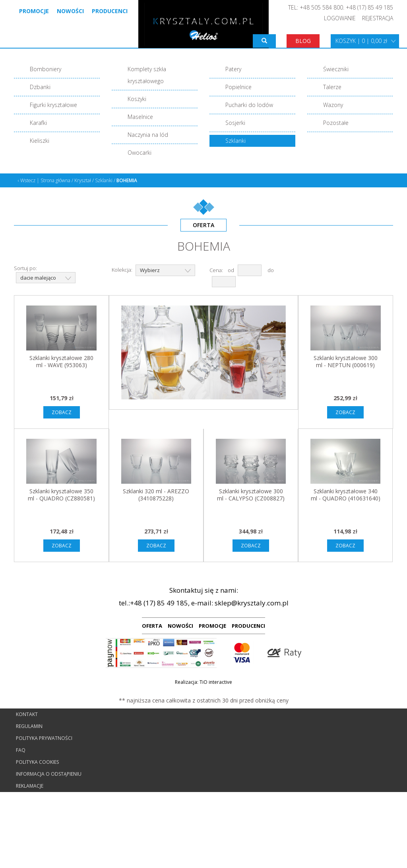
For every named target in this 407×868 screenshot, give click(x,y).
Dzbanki (40, 87)
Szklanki (235, 141)
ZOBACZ (62, 412)
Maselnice (140, 117)
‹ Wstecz (27, 180)
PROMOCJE (212, 626)
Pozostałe (336, 123)
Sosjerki (235, 123)
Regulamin (29, 726)
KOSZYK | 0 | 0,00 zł (361, 41)
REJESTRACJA (378, 18)
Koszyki (137, 99)
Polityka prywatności (44, 738)
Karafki (38, 123)
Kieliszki (40, 141)
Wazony (333, 105)
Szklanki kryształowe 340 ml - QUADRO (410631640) (346, 495)
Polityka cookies (37, 762)
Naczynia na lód (148, 135)
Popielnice (238, 87)
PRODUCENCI (248, 626)
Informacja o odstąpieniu (49, 774)
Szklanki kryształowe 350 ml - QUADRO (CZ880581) (61, 495)
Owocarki (140, 153)
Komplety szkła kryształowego (147, 75)
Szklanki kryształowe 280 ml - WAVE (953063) (61, 361)
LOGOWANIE (340, 18)
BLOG (303, 41)
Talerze (332, 87)
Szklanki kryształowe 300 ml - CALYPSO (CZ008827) (251, 495)
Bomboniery (46, 69)
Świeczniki (336, 69)
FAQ (21, 750)
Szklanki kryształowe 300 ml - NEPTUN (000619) (346, 361)
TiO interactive (216, 682)
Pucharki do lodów (249, 105)
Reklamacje (30, 786)
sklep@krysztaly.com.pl (252, 603)
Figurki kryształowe (53, 105)
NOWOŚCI (180, 626)
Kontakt (27, 714)
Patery (233, 69)
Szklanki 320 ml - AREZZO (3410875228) (156, 495)
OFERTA (152, 626)
